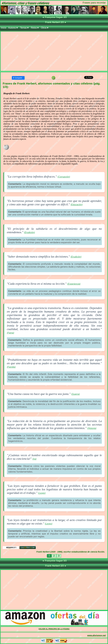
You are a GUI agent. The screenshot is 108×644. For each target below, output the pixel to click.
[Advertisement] (54, 51)
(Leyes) (42, 493)
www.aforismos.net (97, 635)
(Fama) (11, 333)
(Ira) (34, 459)
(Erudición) (29, 232)
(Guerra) (76, 394)
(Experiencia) (74, 284)
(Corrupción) (64, 177)
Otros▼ (45, 28)
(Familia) (11, 367)
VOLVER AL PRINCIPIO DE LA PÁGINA (54, 629)
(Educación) (77, 205)
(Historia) (92, 428)
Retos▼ (35, 28)
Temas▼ (25, 28)
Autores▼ (13, 28)
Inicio (4, 28)
